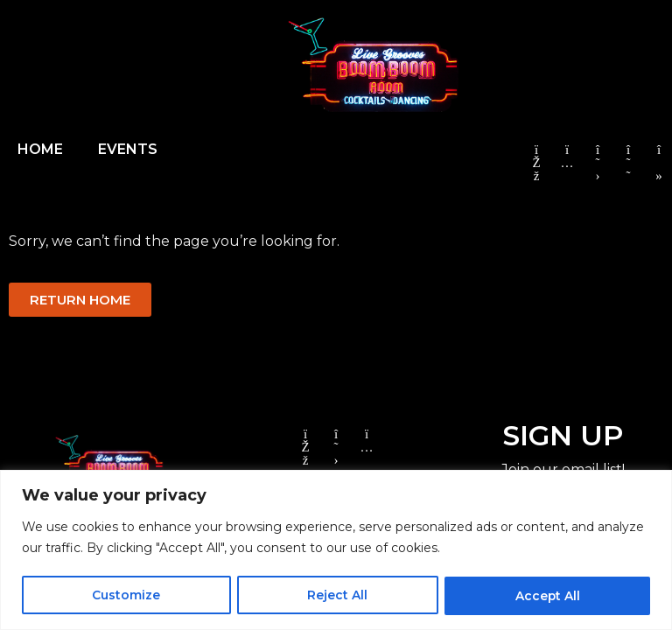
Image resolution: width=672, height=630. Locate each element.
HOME (40, 149)
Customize (126, 596)
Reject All (337, 596)
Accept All (547, 596)
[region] (336, 550)
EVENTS (128, 149)
